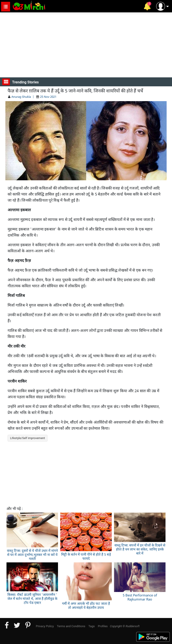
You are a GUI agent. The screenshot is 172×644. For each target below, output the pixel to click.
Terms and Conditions (71, 626)
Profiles (103, 626)
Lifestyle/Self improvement (28, 438)
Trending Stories (20, 82)
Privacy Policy (45, 626)
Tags (92, 626)
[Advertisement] (86, 45)
